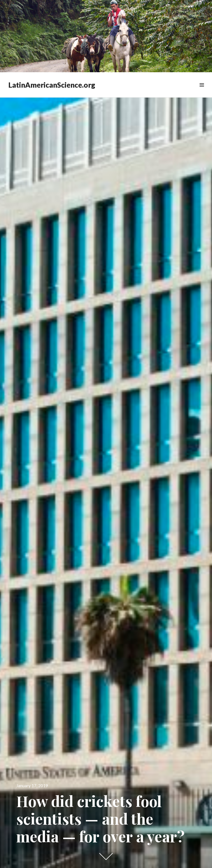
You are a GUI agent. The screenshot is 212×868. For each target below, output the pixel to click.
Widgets (202, 91)
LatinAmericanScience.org (52, 85)
